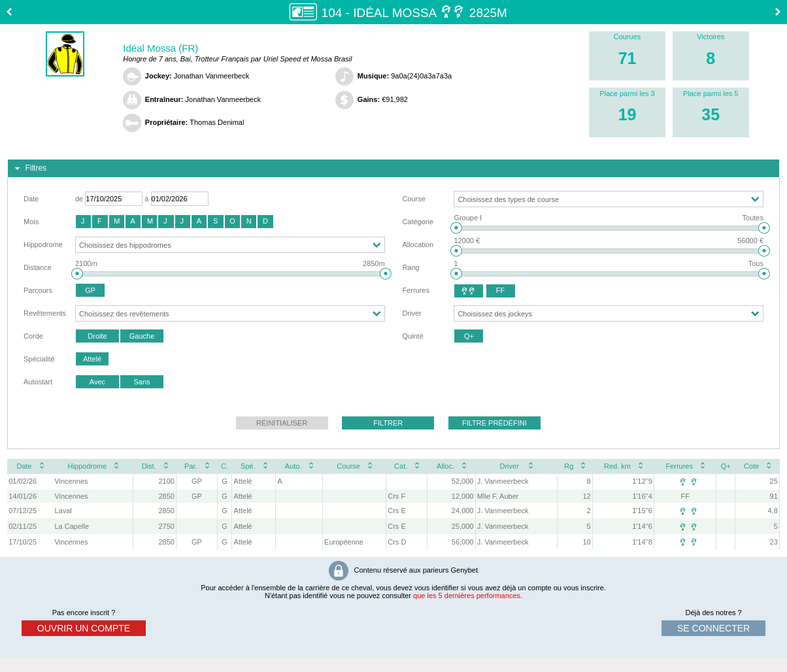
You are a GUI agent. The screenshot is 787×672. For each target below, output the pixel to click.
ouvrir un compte (84, 628)
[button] (83, 222)
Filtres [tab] (29, 169)
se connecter (713, 628)
